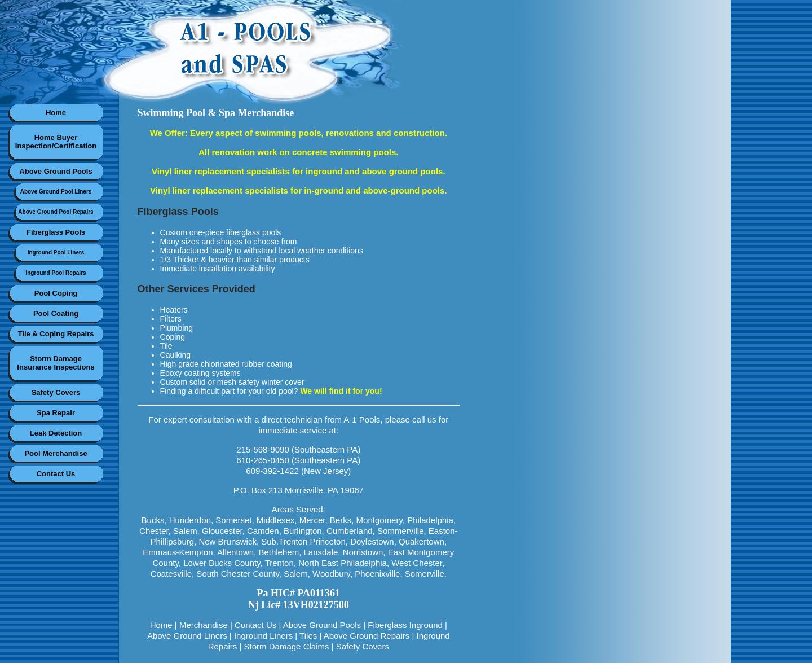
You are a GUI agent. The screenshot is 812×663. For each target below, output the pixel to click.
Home (56, 113)
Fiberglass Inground (405, 625)
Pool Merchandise (56, 453)
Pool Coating (56, 313)
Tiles (308, 636)
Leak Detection (56, 433)
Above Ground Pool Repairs (56, 212)
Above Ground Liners (187, 636)
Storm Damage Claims (287, 646)
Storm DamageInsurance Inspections (56, 363)
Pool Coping (56, 293)
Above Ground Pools (56, 171)
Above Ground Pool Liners (56, 192)
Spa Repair (56, 413)
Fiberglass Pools (56, 232)
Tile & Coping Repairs (56, 334)
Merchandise (204, 625)
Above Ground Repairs (367, 636)
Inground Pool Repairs (56, 273)
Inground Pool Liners (56, 253)
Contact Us (56, 474)
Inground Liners (263, 636)
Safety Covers (56, 392)
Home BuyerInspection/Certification (56, 142)
